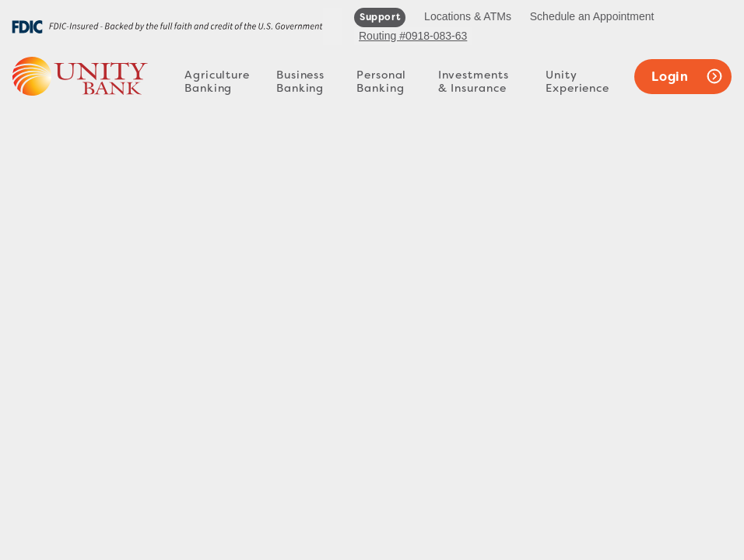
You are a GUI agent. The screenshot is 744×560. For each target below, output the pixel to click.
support (380, 17)
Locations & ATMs (468, 16)
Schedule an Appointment (592, 16)
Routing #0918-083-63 (413, 36)
